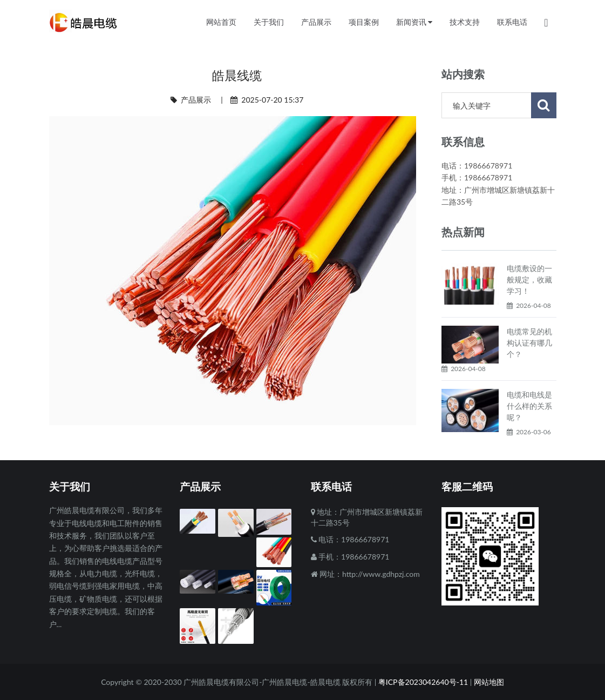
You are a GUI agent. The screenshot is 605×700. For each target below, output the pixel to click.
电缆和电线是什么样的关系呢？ (529, 406)
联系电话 (512, 22)
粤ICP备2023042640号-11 (423, 682)
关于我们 (269, 22)
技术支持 (465, 22)
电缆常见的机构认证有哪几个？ (529, 343)
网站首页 (221, 22)
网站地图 (489, 682)
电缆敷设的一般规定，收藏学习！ (529, 280)
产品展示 (196, 100)
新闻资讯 (414, 22)
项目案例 (364, 22)
